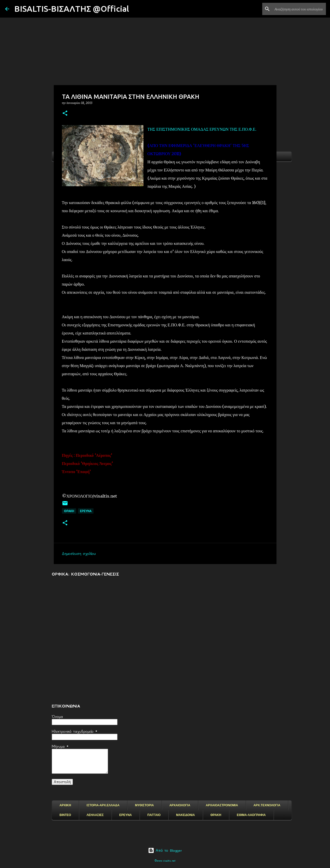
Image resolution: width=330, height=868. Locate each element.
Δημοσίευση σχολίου (79, 554)
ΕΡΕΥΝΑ (126, 815)
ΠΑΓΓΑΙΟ (154, 815)
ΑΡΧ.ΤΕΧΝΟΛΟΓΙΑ (267, 805)
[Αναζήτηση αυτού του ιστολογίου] (299, 9)
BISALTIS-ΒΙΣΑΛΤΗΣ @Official (72, 9)
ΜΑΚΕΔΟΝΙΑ (186, 815)
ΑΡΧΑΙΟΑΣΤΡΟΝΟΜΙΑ (222, 805)
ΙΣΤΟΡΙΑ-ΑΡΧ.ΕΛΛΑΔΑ (103, 805)
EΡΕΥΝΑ (86, 511)
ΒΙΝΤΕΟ (65, 815)
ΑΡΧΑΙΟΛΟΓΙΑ (180, 805)
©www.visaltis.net (165, 861)
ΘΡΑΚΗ (69, 511)
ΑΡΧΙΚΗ (65, 805)
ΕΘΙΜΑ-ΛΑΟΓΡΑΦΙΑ (251, 815)
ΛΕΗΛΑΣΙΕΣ (95, 815)
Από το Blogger (165, 850)
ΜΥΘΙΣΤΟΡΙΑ (144, 805)
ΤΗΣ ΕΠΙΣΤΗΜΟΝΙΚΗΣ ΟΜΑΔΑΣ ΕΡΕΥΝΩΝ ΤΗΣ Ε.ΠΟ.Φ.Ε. (202, 129)
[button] (65, 113)
